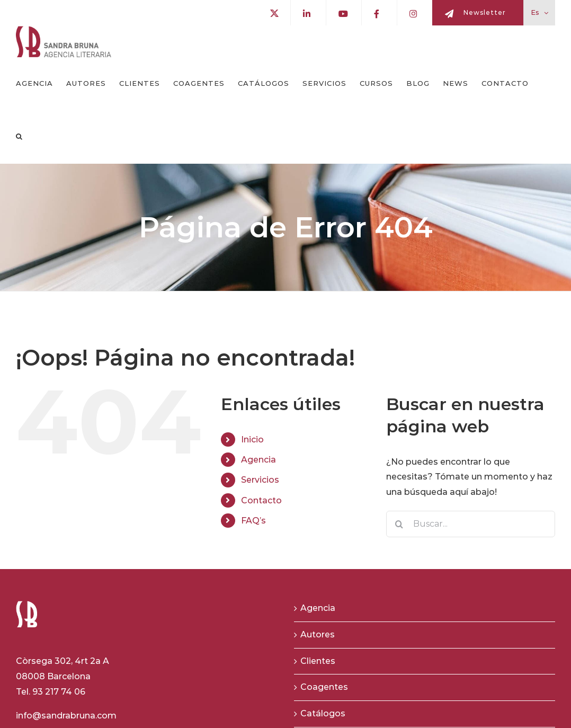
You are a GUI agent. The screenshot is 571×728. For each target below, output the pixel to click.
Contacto (261, 500)
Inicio (252, 440)
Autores (318, 634)
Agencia (258, 460)
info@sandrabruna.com (66, 716)
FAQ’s (253, 521)
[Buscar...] (471, 524)
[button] (19, 137)
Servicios (260, 480)
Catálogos (323, 713)
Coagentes (324, 687)
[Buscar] (399, 524)
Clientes (318, 661)
